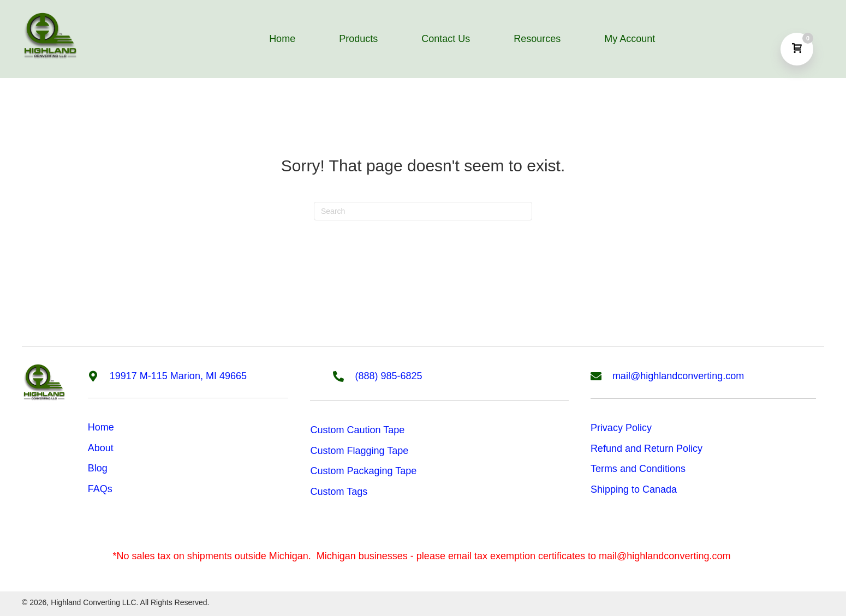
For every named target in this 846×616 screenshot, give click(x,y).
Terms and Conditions (638, 469)
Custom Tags (339, 492)
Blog (98, 468)
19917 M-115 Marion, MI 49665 (178, 376)
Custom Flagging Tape (359, 451)
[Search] (423, 211)
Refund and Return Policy (647, 448)
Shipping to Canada (634, 489)
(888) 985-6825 (388, 376)
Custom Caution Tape (357, 430)
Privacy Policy (621, 428)
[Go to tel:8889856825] (344, 375)
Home (101, 427)
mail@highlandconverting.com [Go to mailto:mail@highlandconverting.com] (678, 376)
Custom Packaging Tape (363, 471)
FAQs (100, 489)
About (101, 448)
